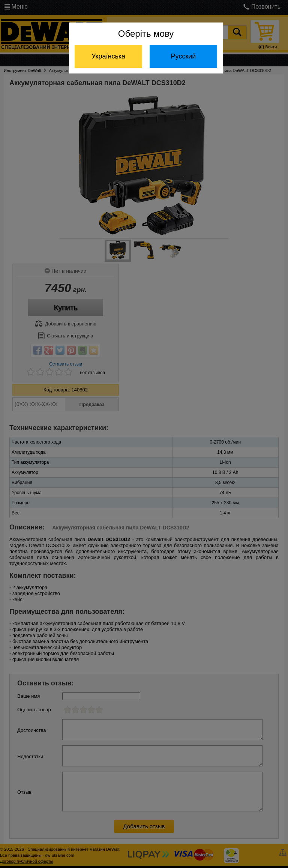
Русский (184, 56)
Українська (108, 56)
